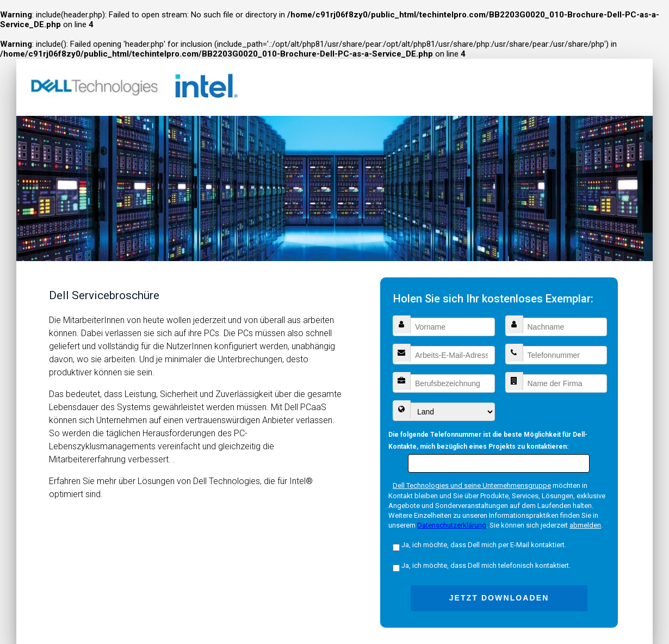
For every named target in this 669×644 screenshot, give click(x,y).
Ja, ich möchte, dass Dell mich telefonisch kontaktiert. (482, 565)
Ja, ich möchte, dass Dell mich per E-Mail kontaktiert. (479, 545)
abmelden (585, 525)
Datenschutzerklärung (452, 525)
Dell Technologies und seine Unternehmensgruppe (472, 485)
